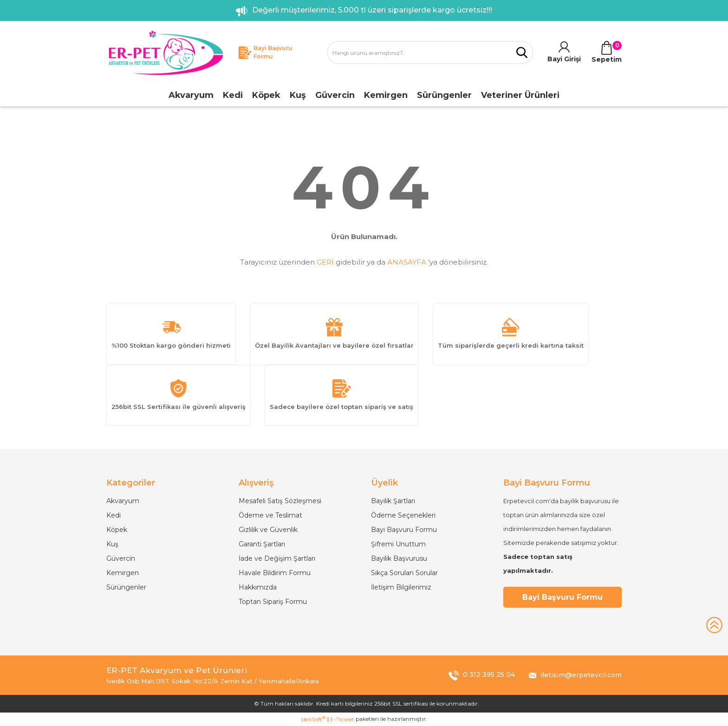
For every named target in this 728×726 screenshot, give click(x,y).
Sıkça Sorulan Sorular (404, 573)
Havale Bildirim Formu (275, 573)
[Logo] (166, 53)
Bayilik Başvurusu (399, 558)
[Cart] (607, 53)
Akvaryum (123, 501)
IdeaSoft (313, 719)
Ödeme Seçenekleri (403, 515)
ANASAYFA (407, 262)
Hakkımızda (258, 587)
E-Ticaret (342, 719)
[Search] (430, 52)
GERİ (325, 262)
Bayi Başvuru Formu (404, 530)
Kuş (112, 544)
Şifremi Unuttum (398, 544)
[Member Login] (564, 53)
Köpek (117, 530)
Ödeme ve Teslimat (270, 515)
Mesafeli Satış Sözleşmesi (280, 501)
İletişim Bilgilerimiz (401, 587)
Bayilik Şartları (393, 501)
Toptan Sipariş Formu (273, 602)
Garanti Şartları (262, 544)
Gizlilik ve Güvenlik (268, 530)
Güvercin (121, 558)
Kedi (114, 515)
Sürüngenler (126, 587)
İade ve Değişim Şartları (277, 558)
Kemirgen (123, 573)
